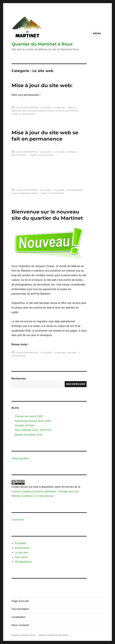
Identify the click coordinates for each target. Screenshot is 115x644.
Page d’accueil (20, 601)
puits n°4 (53, 111)
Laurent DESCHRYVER (27, 107)
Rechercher (19, 379)
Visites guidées (20, 458)
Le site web (60, 107)
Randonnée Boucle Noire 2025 (33, 421)
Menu (97, 33)
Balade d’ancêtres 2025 (29, 435)
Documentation (20, 609)
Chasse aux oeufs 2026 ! (29, 416)
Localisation (18, 617)
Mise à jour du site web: (42, 85)
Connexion (18, 520)
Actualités (21, 543)
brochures (72, 152)
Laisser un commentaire (23, 114)
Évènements (22, 548)
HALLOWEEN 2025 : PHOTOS (33, 430)
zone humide (72, 111)
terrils (61, 111)
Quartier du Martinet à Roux (42, 44)
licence (15, 193)
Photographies (23, 562)
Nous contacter (20, 625)
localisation (25, 193)
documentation (30, 111)
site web (72, 353)
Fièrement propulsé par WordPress (53, 635)
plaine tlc (43, 111)
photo (35, 193)
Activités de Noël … (26, 425)
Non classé (21, 557)
